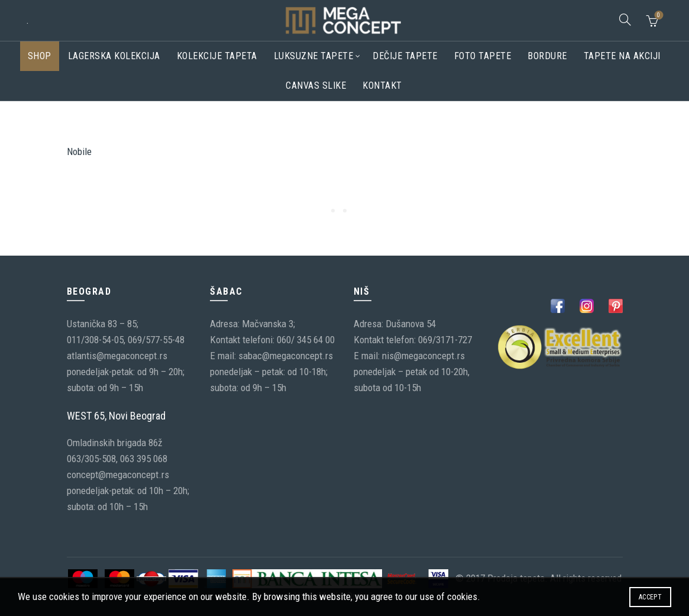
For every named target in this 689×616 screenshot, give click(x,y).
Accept (650, 597)
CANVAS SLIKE (316, 86)
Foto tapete (483, 56)
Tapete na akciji (622, 56)
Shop (40, 56)
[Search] (625, 20)
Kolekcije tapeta (217, 56)
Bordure (547, 56)
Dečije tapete (405, 56)
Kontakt (382, 86)
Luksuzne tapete (314, 56)
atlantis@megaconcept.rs (117, 356)
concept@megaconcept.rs (118, 475)
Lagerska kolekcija (114, 56)
